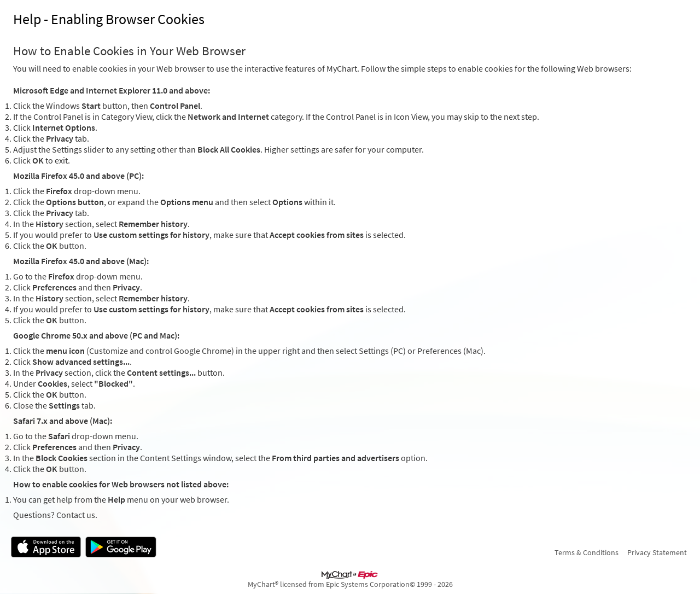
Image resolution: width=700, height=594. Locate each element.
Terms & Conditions (587, 552)
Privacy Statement (657, 552)
